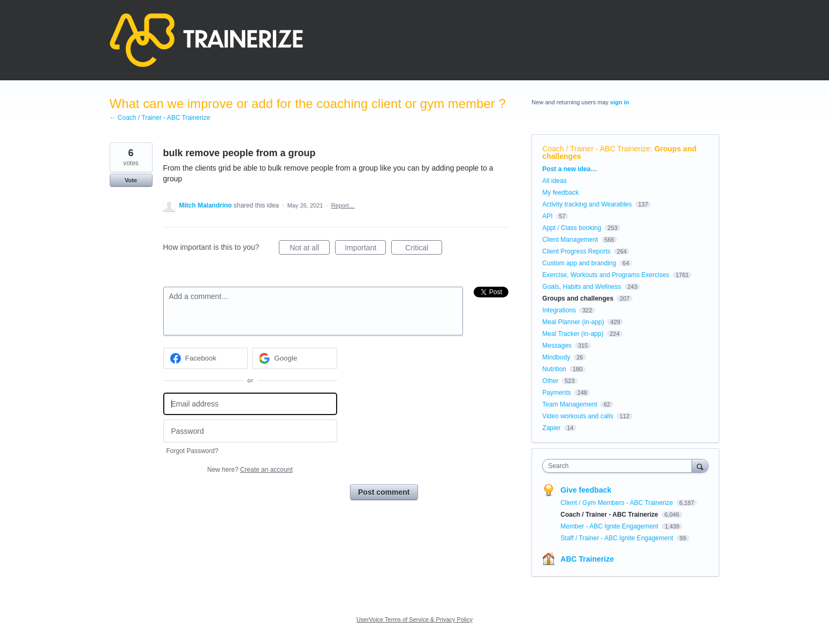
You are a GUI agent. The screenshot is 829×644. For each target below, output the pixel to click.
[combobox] (619, 466)
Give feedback (586, 490)
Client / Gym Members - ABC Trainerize (617, 503)
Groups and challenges (578, 298)
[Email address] (250, 404)
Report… (343, 205)
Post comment (384, 492)
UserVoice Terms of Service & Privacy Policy (414, 619)
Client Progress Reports (576, 251)
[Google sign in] (295, 358)
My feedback (560, 193)
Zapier (551, 428)
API (547, 216)
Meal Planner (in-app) (573, 322)
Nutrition (554, 369)
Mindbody (556, 357)
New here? (250, 470)
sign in (619, 102)
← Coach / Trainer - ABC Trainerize (160, 118)
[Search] (700, 466)
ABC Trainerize (587, 559)
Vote (131, 180)
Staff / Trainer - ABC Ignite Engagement (618, 538)
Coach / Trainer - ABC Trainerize (596, 149)
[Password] (250, 431)
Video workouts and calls (578, 416)
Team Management (570, 404)
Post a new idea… (569, 169)
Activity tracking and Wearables (587, 204)
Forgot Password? (192, 451)
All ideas (554, 181)
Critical (424, 249)
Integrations (559, 310)
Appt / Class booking (572, 228)
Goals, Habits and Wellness (581, 287)
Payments (556, 393)
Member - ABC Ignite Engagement (610, 526)
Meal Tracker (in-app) (573, 334)
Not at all (310, 249)
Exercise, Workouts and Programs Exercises (606, 275)
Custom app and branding (579, 263)
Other (550, 381)
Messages (557, 346)
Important (365, 249)
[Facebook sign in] (206, 358)
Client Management (570, 240)
